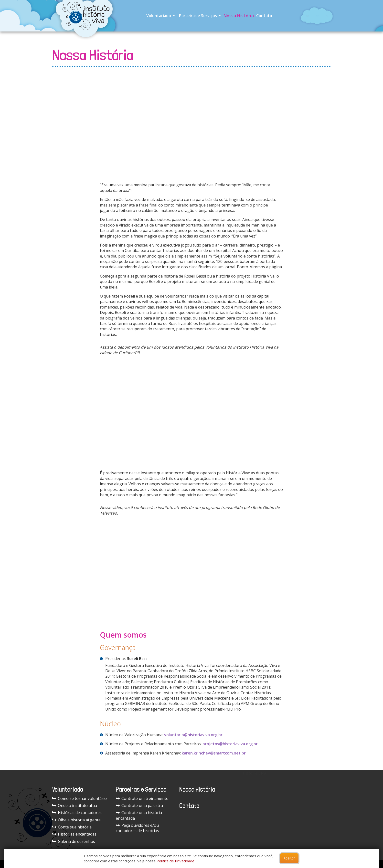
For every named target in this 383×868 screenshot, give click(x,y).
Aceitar (289, 858)
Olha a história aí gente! (77, 820)
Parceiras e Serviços (198, 16)
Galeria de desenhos (74, 841)
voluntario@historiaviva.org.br (193, 735)
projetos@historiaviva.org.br (230, 744)
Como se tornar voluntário (80, 798)
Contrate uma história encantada (139, 815)
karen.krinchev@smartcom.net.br (214, 753)
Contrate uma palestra (139, 806)
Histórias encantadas (74, 834)
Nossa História (238, 16)
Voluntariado (159, 16)
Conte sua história (72, 827)
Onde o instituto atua (75, 806)
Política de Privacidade (176, 861)
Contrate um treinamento (142, 798)
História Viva (254, 773)
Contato (264, 16)
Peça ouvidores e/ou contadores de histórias (137, 828)
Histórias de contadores (77, 813)
